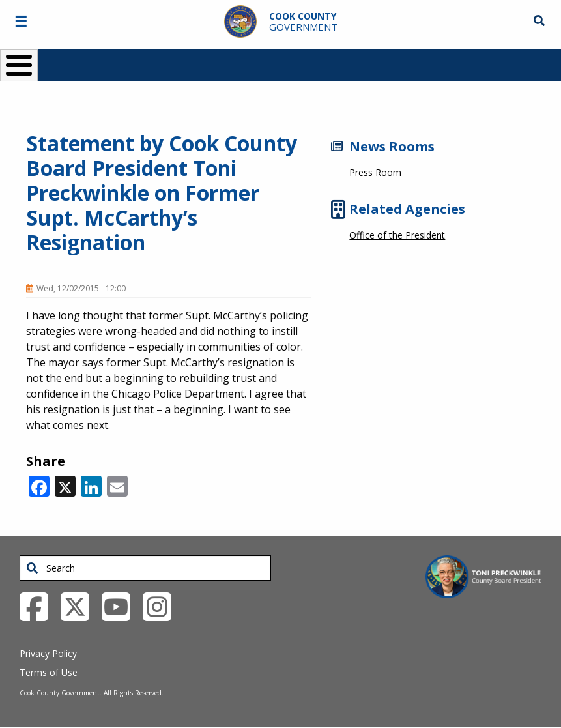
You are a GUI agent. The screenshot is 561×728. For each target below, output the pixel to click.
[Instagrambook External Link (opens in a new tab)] (162, 605)
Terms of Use (49, 672)
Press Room (375, 172)
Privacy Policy (48, 653)
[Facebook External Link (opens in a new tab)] (39, 605)
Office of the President (397, 235)
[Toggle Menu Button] (19, 65)
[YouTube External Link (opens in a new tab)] (121, 605)
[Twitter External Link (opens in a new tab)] (80, 605)
